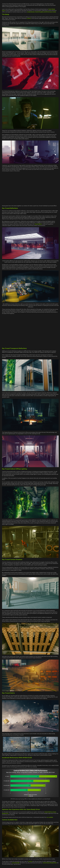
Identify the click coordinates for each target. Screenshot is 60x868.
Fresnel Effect (38, 224)
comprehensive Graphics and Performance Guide (41, 12)
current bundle (16, 863)
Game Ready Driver (50, 863)
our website (50, 817)
